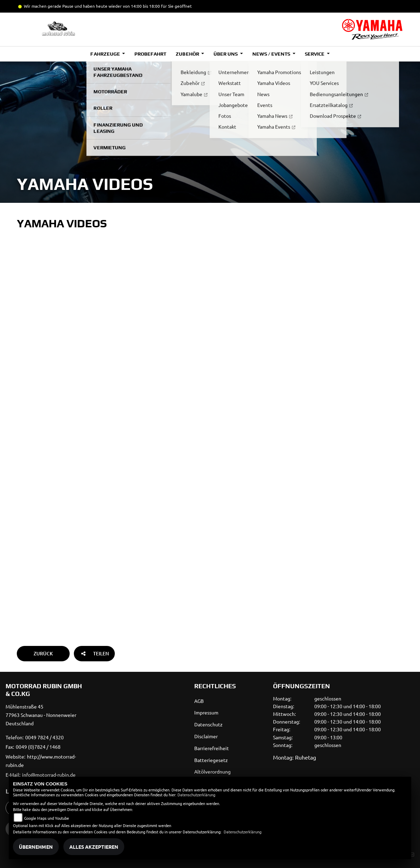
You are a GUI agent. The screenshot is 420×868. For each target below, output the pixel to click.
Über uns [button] (226, 54)
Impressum (206, 712)
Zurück (43, 653)
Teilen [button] (94, 653)
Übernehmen (36, 847)
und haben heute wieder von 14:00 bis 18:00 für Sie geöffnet (133, 6)
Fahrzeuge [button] (106, 54)
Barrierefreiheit (212, 748)
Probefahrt (150, 54)
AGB (199, 701)
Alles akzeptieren (94, 847)
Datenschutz (208, 724)
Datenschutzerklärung (196, 795)
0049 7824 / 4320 (44, 737)
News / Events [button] (272, 54)
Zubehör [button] (188, 54)
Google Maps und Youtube (47, 818)
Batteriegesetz (211, 760)
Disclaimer (206, 736)
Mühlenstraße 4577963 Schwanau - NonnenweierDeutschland (41, 715)
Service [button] (315, 54)
